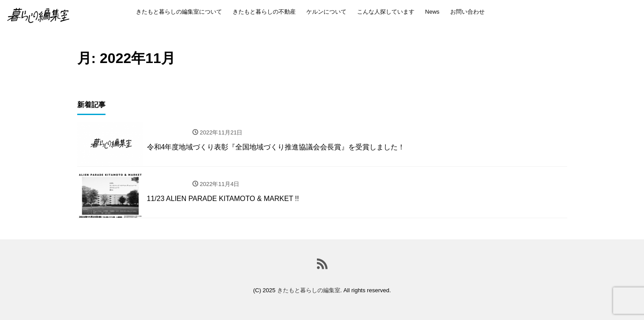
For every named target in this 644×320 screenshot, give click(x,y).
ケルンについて (326, 12)
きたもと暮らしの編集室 (309, 290)
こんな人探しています (386, 12)
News (432, 12)
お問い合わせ (467, 12)
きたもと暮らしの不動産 (264, 12)
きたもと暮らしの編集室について (179, 12)
